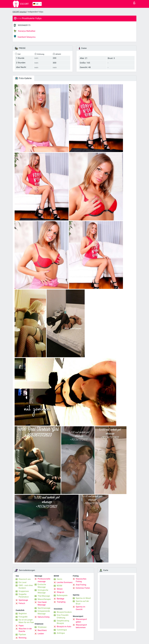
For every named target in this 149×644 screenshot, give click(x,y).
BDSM (59, 586)
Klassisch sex (25, 579)
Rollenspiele (62, 595)
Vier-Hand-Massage (42, 603)
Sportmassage (44, 608)
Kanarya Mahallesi (25, 31)
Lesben (41, 634)
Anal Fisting (81, 585)
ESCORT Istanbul (19, 12)
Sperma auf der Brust (82, 602)
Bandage (60, 599)
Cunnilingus (62, 630)
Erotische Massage (42, 586)
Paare (21, 626)
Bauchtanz (42, 630)
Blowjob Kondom (64, 612)
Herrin (59, 579)
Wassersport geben (81, 621)
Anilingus (61, 633)
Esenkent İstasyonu (25, 37)
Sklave (60, 589)
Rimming (22, 638)
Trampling (61, 602)
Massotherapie (44, 599)
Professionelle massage (44, 580)
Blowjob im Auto (64, 627)
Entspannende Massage (44, 612)
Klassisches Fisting (81, 580)
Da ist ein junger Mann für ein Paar (26, 621)
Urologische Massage (43, 591)
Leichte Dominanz (65, 582)
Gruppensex (24, 591)
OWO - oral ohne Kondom (26, 587)
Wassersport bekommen (81, 626)
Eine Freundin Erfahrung (63, 616)
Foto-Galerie (23, 78)
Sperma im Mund (83, 598)
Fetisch (22, 603)
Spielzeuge (23, 600)
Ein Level (23, 582)
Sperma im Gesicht (80, 608)
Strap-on (60, 592)
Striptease (42, 627)
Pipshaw (22, 634)
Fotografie (23, 617)
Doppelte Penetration (24, 596)
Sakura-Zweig (44, 617)
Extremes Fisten (83, 588)
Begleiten (23, 614)
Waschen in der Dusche (25, 630)
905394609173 (24, 25)
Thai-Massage (44, 596)
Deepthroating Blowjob (63, 622)
